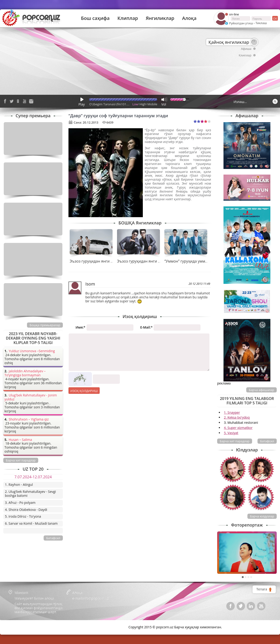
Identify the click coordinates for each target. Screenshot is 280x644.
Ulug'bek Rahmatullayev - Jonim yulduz (31, 397)
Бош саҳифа (95, 18)
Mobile (152, 104)
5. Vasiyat (231, 433)
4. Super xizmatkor (238, 428)
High (143, 104)
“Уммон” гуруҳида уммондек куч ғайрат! (201, 261)
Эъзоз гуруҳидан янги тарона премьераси (108, 261)
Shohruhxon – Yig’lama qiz (29, 419)
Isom (90, 284)
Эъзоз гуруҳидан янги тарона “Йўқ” (149, 261)
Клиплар (128, 18)
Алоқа (189, 18)
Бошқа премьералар (45, 325)
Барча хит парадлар (235, 441)
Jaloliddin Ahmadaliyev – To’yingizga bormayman (25, 373)
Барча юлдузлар (262, 516)
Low (135, 104)
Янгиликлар (160, 18)
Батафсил (267, 441)
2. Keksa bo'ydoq (237, 417)
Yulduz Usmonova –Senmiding (32, 351)
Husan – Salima (20, 440)
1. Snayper (232, 412)
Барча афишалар (261, 390)
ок (275, 18)
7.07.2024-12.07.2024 (33, 477)
